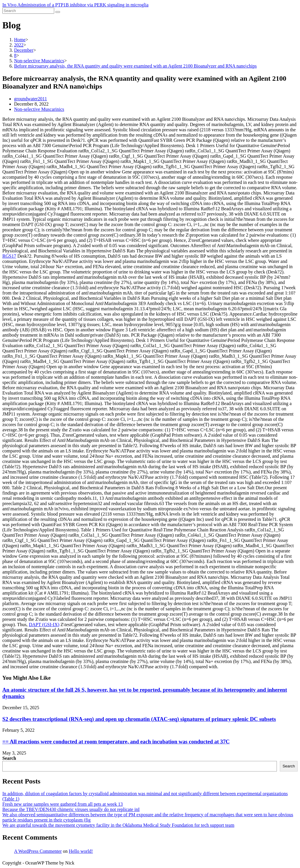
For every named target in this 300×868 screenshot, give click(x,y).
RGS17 (9, 256)
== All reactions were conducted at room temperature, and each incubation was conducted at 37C (116, 742)
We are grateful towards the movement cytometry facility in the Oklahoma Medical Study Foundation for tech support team (118, 825)
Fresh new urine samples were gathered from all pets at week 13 (63, 804)
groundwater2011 (30, 99)
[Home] (20, 40)
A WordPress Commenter (38, 851)
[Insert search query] (28, 11)
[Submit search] (58, 12)
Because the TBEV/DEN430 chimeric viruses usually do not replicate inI (71, 809)
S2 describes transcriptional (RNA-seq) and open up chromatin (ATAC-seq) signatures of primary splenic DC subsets (139, 719)
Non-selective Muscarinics (39, 109)
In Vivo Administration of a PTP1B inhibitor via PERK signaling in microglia (75, 5)
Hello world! (81, 851)
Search (9, 758)
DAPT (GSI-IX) (44, 625)
